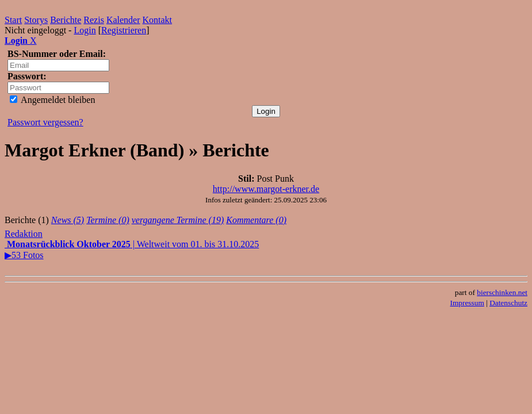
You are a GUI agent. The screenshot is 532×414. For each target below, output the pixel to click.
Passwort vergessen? (45, 122)
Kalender (123, 20)
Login (85, 30)
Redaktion (24, 234)
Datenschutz (508, 303)
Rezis (94, 20)
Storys (36, 20)
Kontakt (158, 20)
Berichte (66, 20)
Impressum (467, 303)
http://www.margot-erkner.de (266, 189)
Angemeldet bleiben (52, 100)
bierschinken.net (502, 292)
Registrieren (124, 30)
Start (13, 20)
